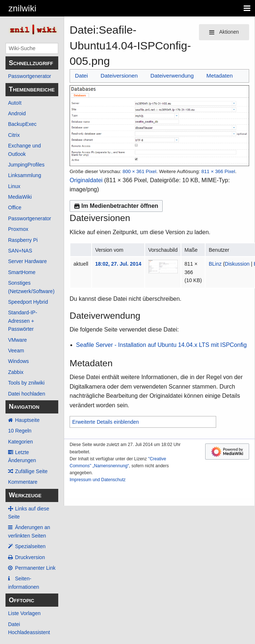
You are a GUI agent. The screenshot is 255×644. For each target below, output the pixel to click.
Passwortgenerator (30, 76)
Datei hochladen (27, 394)
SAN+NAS (20, 251)
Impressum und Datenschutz (98, 480)
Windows (19, 361)
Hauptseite (27, 420)
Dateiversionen (119, 76)
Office (15, 207)
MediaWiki (20, 197)
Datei (81, 76)
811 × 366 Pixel (218, 171)
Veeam (16, 351)
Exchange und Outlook (25, 150)
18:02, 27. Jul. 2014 (118, 264)
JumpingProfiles (26, 165)
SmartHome (22, 272)
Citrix (14, 135)
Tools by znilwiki (26, 383)
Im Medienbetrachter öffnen (116, 206)
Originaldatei (86, 180)
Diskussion (237, 264)
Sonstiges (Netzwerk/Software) (31, 287)
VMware (17, 340)
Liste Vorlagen (24, 613)
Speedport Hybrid (28, 302)
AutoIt (15, 103)
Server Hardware (27, 261)
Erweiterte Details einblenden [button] (106, 422)
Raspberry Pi (23, 240)
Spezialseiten (30, 546)
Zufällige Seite (31, 471)
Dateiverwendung (172, 76)
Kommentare (23, 482)
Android (17, 113)
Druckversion (30, 557)
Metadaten (219, 76)
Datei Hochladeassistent (29, 628)
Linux (14, 186)
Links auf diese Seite (29, 513)
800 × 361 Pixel (139, 171)
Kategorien (21, 442)
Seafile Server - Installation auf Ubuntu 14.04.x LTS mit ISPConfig (162, 345)
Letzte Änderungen (22, 456)
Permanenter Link (35, 568)
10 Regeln (20, 431)
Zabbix (16, 372)
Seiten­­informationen (24, 583)
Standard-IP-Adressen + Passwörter (23, 321)
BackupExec (22, 124)
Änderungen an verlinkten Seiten (29, 531)
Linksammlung (25, 175)
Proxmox (18, 229)
